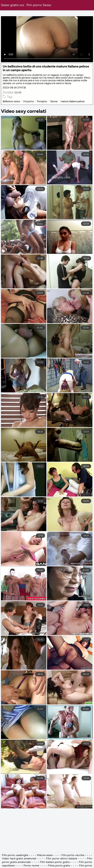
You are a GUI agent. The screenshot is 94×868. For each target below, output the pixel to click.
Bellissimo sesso (11, 101)
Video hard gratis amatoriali (20, 859)
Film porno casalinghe (15, 855)
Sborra (54, 101)
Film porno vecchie (73, 855)
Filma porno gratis (59, 866)
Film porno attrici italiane (62, 859)
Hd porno (29, 101)
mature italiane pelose (73, 101)
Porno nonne (31, 866)
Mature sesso (45, 855)
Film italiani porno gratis (55, 862)
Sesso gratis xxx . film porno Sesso (26, 5)
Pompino (42, 101)
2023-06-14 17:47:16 (14, 88)
